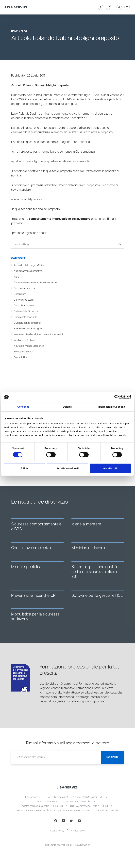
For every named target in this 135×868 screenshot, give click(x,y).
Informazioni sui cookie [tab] (112, 407)
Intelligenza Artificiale (25, 340)
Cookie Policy (57, 831)
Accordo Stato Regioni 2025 (29, 265)
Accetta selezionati (67, 468)
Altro (16, 277)
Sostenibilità (20, 357)
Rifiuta (25, 468)
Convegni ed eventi (24, 300)
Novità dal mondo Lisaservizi (29, 346)
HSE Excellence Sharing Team (30, 329)
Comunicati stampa (24, 288)
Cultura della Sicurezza (26, 311)
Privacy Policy (78, 831)
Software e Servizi (23, 352)
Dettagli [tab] (67, 407)
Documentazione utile (25, 317)
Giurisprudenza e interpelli (28, 323)
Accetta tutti (110, 468)
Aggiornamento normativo (28, 271)
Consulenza (20, 294)
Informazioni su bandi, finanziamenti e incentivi (38, 334)
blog (24, 31)
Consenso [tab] (23, 407)
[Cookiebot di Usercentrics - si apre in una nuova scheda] (117, 397)
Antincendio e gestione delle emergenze (35, 283)
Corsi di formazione (24, 306)
